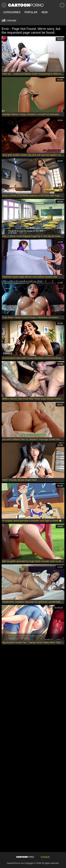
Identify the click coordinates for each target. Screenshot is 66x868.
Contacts (45, 857)
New (45, 12)
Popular (31, 12)
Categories (12, 12)
